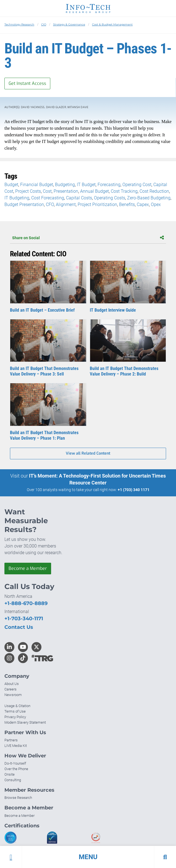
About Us (12, 684)
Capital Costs (79, 198)
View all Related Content (88, 453)
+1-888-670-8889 (26, 603)
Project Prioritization (97, 204)
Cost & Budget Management (112, 24)
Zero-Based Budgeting (149, 198)
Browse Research (18, 798)
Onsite (10, 774)
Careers (10, 689)
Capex (143, 204)
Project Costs (28, 191)
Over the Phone (16, 769)
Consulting (13, 780)
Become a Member (28, 568)
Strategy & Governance (69, 24)
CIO (44, 24)
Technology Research (19, 24)
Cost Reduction (154, 191)
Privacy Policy (15, 717)
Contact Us (19, 627)
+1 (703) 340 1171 (134, 490)
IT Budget (86, 185)
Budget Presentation (24, 204)
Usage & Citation (17, 706)
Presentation (66, 191)
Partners (11, 740)
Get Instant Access (27, 83)
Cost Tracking (124, 191)
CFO (50, 204)
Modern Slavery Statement (25, 722)
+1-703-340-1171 (24, 619)
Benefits (127, 204)
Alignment (66, 204)
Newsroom (13, 695)
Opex (156, 204)
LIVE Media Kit (16, 746)
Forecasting (109, 185)
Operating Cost (137, 185)
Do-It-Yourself (15, 763)
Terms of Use (15, 711)
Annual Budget (94, 191)
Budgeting (65, 185)
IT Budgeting (17, 198)
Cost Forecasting (48, 198)
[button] (88, 857)
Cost (47, 191)
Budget (11, 185)
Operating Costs (110, 198)
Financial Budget (37, 185)
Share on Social (88, 238)
